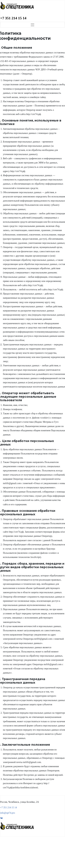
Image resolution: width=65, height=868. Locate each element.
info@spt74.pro (8, 813)
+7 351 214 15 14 (13, 18)
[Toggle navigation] (32, 25)
